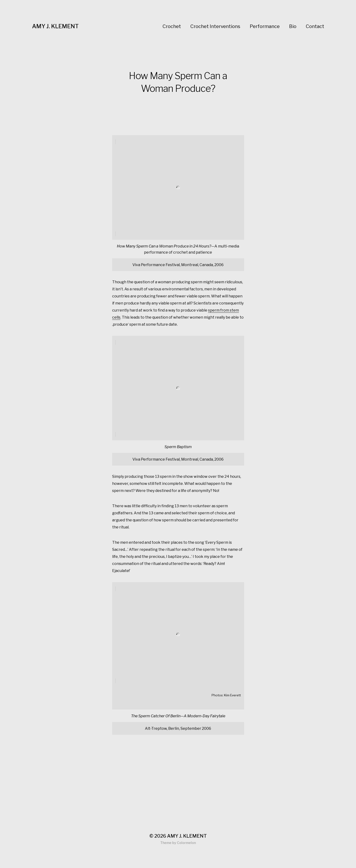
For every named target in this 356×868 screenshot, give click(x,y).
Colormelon (186, 843)
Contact (315, 26)
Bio (293, 26)
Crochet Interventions (215, 26)
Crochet (172, 26)
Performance (265, 26)
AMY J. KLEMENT (55, 26)
